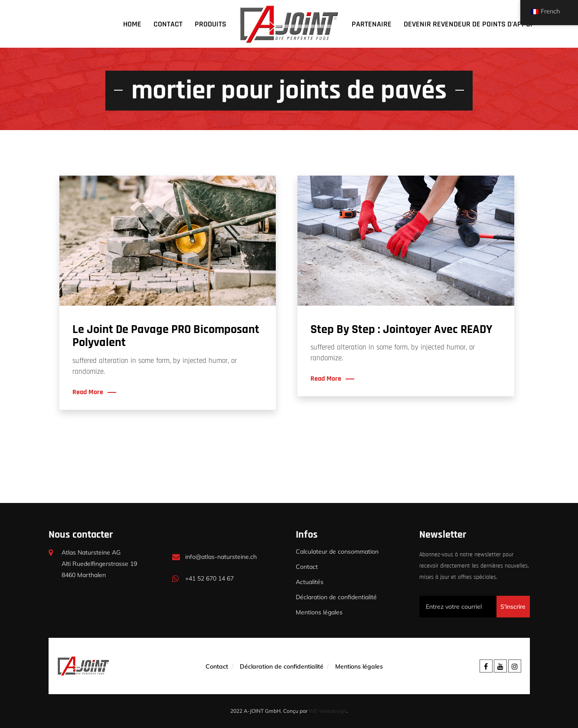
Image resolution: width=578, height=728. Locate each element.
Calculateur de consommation (337, 552)
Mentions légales (319, 612)
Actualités (310, 582)
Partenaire (372, 24)
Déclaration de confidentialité (336, 597)
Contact (168, 24)
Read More (88, 392)
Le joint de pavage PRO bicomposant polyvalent (166, 336)
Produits (211, 24)
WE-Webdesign (328, 711)
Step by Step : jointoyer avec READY (401, 330)
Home (132, 24)
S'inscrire (513, 607)
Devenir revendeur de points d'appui (468, 24)
